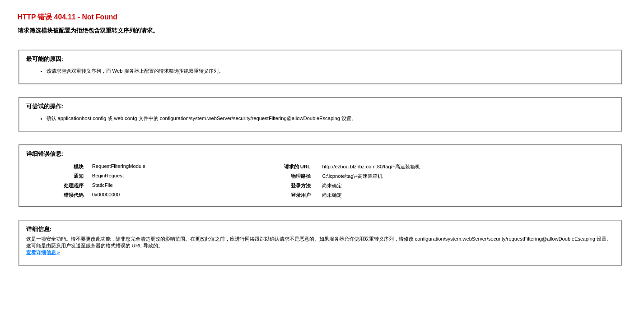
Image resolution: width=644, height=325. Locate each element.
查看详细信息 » (43, 252)
